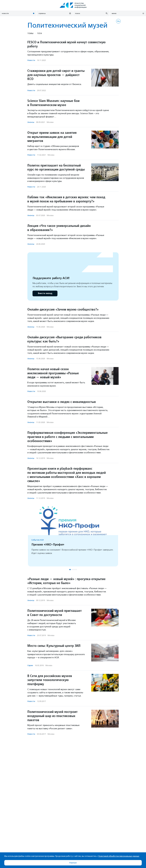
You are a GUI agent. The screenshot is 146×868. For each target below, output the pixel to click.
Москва (50, 122)
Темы (30, 33)
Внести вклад (45, 293)
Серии (30, 665)
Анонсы (31, 122)
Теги (39, 33)
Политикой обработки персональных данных (119, 856)
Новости (31, 60)
